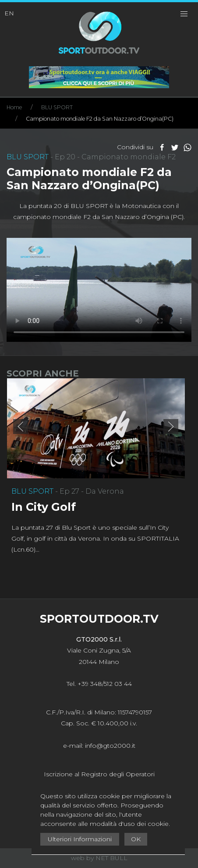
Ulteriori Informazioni (80, 839)
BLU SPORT (57, 107)
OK (136, 839)
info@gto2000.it (110, 746)
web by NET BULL (99, 858)
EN (9, 13)
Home (14, 107)
